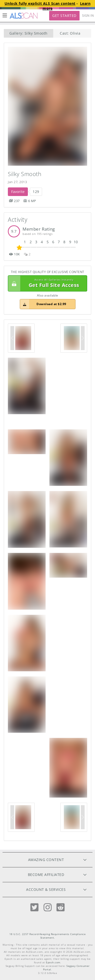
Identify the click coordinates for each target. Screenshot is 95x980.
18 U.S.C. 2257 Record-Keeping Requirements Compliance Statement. (48, 936)
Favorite (18, 192)
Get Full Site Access (46, 283)
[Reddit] (61, 907)
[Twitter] (34, 907)
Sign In (88, 16)
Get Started (64, 16)
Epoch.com (53, 962)
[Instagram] (48, 907)
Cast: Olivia (70, 33)
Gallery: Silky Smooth (29, 33)
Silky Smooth (25, 174)
